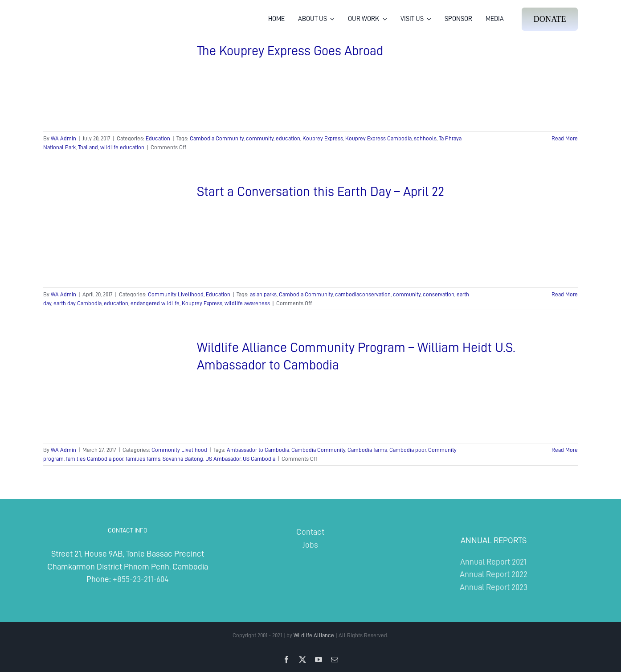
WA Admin (63, 138)
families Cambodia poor (95, 459)
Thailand (88, 147)
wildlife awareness (247, 303)
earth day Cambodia (78, 303)
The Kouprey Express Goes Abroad (290, 51)
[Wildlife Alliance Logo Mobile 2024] (71, 11)
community (260, 138)
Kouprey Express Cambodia (378, 138)
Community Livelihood (176, 294)
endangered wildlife (155, 303)
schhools (425, 138)
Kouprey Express (323, 138)
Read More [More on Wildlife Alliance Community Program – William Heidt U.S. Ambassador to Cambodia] (565, 450)
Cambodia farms (367, 450)
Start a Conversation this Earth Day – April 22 (321, 192)
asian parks (263, 294)
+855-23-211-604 (141, 579)
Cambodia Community (217, 138)
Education (158, 138)
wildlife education (122, 147)
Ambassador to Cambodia (258, 450)
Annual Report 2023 (494, 587)
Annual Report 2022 (494, 574)
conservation (439, 294)
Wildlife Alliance (314, 635)
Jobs (310, 545)
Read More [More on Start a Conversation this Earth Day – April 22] (565, 294)
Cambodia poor (408, 450)
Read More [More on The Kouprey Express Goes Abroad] (565, 138)
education (288, 138)
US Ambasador (223, 459)
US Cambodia (259, 459)
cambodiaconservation (363, 294)
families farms (143, 459)
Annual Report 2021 (493, 562)
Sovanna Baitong (183, 459)
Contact (310, 532)
